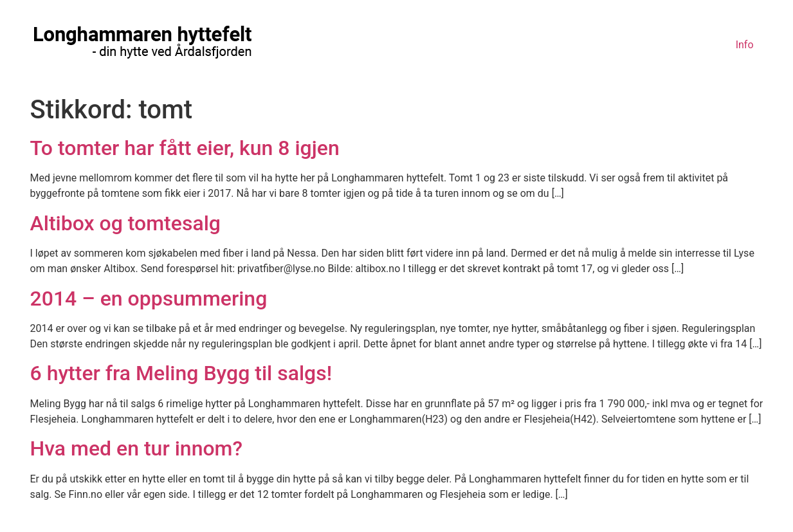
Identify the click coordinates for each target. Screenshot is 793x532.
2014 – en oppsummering (149, 298)
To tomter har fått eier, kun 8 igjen (185, 148)
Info (745, 45)
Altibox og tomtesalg (125, 223)
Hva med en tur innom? (137, 448)
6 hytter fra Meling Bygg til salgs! (181, 373)
